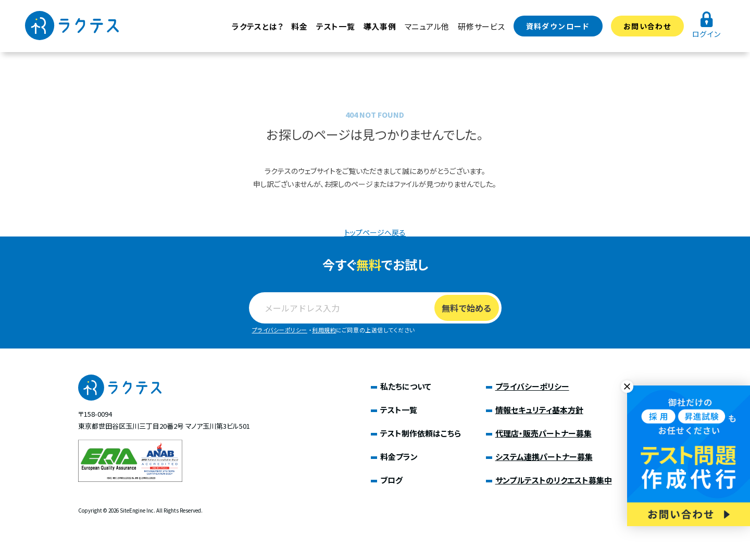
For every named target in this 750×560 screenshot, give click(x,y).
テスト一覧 (336, 26)
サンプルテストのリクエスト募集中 (554, 480)
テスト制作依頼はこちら (421, 433)
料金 (299, 26)
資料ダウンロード (558, 26)
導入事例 (380, 26)
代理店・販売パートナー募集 (543, 433)
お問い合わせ (647, 26)
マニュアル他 (427, 26)
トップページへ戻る (375, 232)
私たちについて (406, 386)
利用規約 (324, 330)
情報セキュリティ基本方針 (539, 410)
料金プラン (399, 457)
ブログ (391, 480)
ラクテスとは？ (257, 26)
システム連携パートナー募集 (544, 457)
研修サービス (482, 26)
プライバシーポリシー (280, 330)
